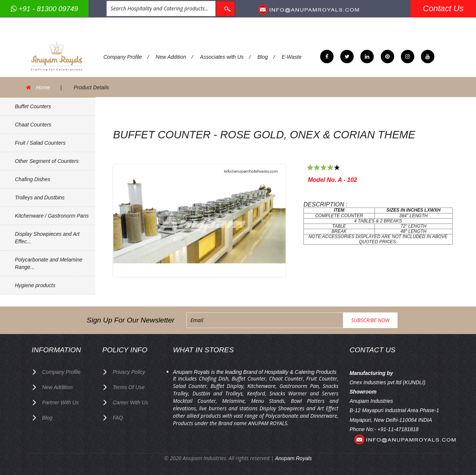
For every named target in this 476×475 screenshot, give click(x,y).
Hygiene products (35, 285)
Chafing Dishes (33, 179)
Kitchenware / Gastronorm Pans (52, 216)
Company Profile (123, 57)
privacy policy (129, 372)
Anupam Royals (294, 458)
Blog (263, 57)
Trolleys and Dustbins (40, 198)
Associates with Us (222, 57)
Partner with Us (60, 402)
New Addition (171, 57)
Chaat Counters (33, 125)
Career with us (131, 402)
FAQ (118, 418)
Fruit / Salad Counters (40, 143)
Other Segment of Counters (47, 161)
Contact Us (443, 8)
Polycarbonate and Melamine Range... (49, 263)
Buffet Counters (33, 106)
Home (43, 87)
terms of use (129, 387)
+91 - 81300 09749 (44, 9)
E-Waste (291, 57)
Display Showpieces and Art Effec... (47, 238)
